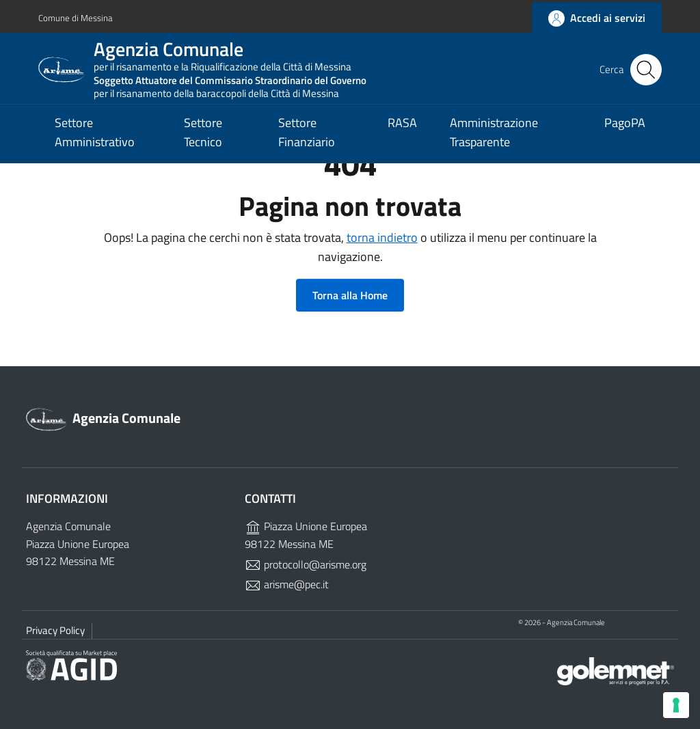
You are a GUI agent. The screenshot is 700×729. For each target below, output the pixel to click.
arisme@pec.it (287, 584)
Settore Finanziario (307, 143)
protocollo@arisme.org (306, 564)
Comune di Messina (77, 16)
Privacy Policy (55, 630)
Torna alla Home (350, 295)
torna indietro (382, 237)
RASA (402, 134)
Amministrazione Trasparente (494, 143)
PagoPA (625, 134)
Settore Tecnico (203, 143)
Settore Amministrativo (95, 143)
